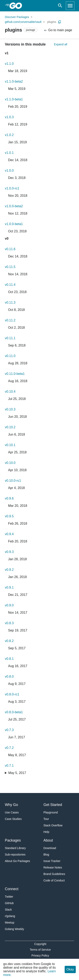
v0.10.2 (10, 427)
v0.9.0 (9, 605)
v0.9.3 (9, 552)
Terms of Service (40, 950)
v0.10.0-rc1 (13, 481)
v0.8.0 (9, 677)
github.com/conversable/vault (23, 22)
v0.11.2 (10, 320)
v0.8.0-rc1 (12, 694)
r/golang (10, 916)
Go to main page (58, 30)
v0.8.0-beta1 (14, 712)
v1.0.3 (9, 117)
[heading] (17, 6)
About (48, 840)
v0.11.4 (10, 285)
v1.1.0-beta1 (14, 99)
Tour (46, 819)
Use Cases (12, 812)
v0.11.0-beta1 (15, 374)
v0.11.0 (10, 356)
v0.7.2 (9, 748)
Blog (46, 855)
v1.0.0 (9, 171)
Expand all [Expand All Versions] (61, 44)
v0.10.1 (10, 445)
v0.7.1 (9, 766)
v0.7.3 (9, 730)
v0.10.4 (10, 392)
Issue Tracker (52, 861)
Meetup (10, 923)
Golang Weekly (14, 929)
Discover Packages (17, 17)
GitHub (9, 903)
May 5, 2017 (17, 773)
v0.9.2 (9, 570)
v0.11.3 (10, 302)
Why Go (11, 805)
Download (50, 848)
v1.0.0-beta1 (14, 224)
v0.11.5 (10, 267)
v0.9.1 (9, 587)
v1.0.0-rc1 (12, 188)
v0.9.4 (9, 534)
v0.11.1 (10, 338)
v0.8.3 (9, 623)
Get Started (53, 805)
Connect (12, 889)
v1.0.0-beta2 (14, 206)
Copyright (40, 944)
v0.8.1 (9, 659)
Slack (8, 910)
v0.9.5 (9, 516)
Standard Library (15, 848)
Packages (13, 840)
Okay (70, 969)
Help (46, 832)
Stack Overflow (53, 825)
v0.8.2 (9, 641)
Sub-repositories (15, 855)
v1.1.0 (9, 64)
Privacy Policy (40, 956)
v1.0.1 (9, 153)
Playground (51, 812)
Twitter (9, 897)
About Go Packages (17, 861)
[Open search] (60, 6)
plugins (52, 22)
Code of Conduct (54, 880)
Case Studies (13, 819)
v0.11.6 (10, 249)
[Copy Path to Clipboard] (60, 22)
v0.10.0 (10, 463)
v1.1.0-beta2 (14, 81)
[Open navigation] (70, 6)
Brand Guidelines (54, 874)
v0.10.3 (10, 409)
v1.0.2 (9, 135)
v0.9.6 (9, 498)
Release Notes (53, 867)
